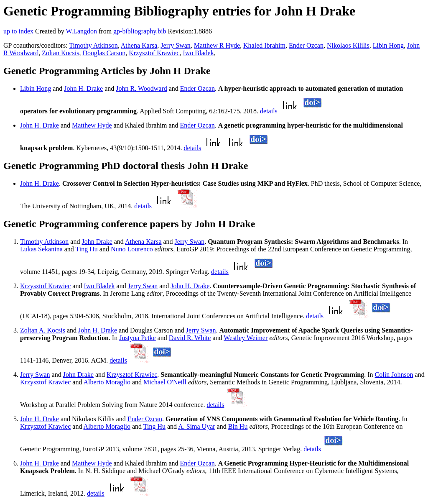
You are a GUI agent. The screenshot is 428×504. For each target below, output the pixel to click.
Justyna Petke (138, 338)
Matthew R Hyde (217, 45)
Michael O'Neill (165, 382)
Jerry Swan (176, 45)
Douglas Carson (104, 53)
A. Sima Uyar (196, 426)
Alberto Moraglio (107, 382)
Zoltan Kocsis (60, 53)
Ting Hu (87, 249)
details (269, 111)
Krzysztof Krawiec (154, 53)
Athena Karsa (139, 45)
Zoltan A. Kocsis (43, 330)
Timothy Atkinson (93, 45)
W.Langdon (81, 31)
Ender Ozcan (306, 45)
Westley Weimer (246, 338)
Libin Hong (388, 45)
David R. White (190, 338)
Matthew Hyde (92, 125)
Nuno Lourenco (132, 249)
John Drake (97, 242)
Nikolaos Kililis (348, 45)
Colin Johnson (394, 375)
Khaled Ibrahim (264, 45)
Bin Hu (238, 426)
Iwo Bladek (198, 53)
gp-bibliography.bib (140, 31)
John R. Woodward (141, 88)
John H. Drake (83, 88)
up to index (18, 31)
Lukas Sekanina (41, 249)
